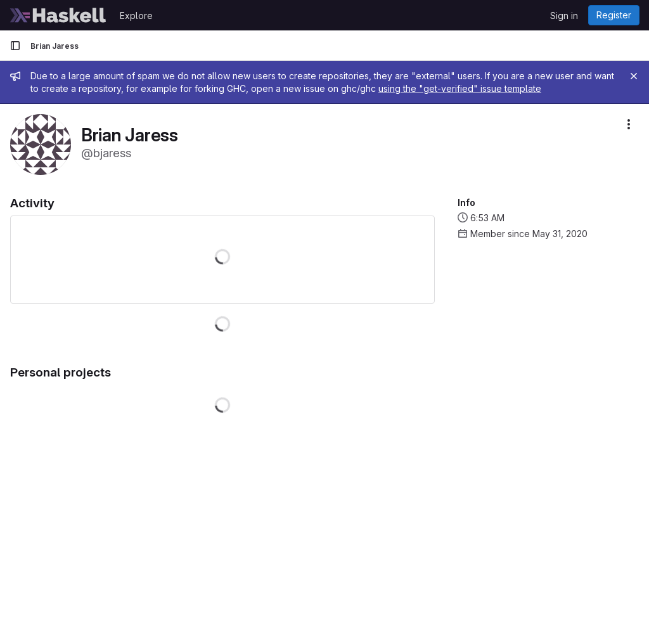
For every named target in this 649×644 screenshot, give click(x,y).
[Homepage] (58, 15)
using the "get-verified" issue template (460, 88)
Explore (136, 16)
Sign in (564, 16)
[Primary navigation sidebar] (15, 46)
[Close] (634, 76)
